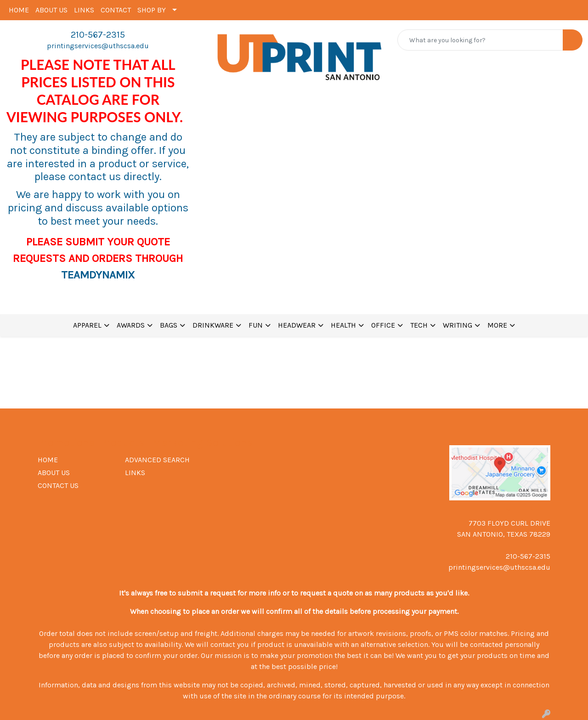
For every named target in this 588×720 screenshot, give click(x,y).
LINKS (84, 10)
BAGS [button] (169, 325)
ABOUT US (51, 10)
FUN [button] (256, 325)
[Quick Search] (480, 40)
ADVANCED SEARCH (157, 460)
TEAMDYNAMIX (98, 275)
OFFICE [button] (383, 325)
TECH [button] (419, 325)
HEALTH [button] (343, 325)
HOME (19, 10)
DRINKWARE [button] (213, 325)
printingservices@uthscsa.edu (98, 46)
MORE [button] (497, 325)
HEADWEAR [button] (297, 325)
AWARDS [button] (131, 325)
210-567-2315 (98, 35)
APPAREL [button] (87, 325)
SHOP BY (152, 10)
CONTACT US (58, 485)
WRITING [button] (458, 325)
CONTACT (116, 10)
